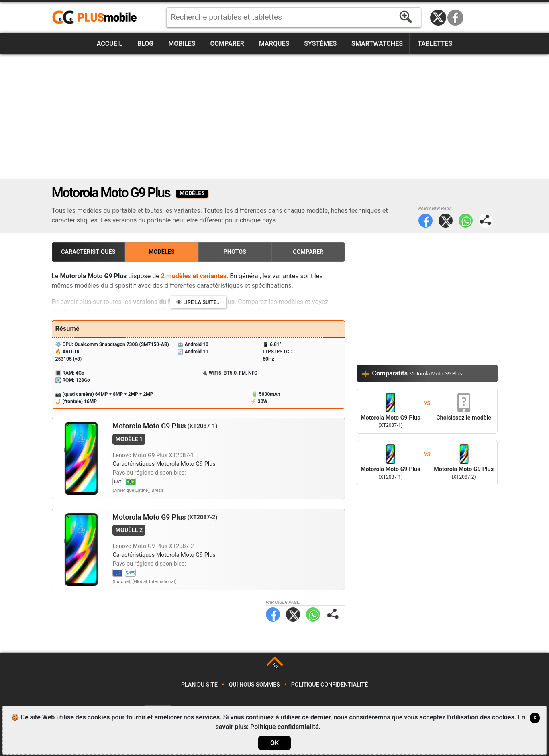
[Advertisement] (275, 117)
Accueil (110, 44)
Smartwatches (377, 44)
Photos (235, 252)
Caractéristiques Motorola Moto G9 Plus (164, 464)
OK (274, 743)
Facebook (455, 18)
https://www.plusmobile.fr (97, 18)
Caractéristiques (88, 252)
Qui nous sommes (254, 685)
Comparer (227, 44)
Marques (274, 44)
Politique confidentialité (330, 685)
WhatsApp (466, 221)
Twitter (446, 221)
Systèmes (320, 44)
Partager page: (486, 221)
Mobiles (182, 44)
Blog (145, 44)
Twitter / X (438, 18)
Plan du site (199, 685)
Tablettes (435, 44)
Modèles (162, 252)
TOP (275, 666)
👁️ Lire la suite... (198, 302)
